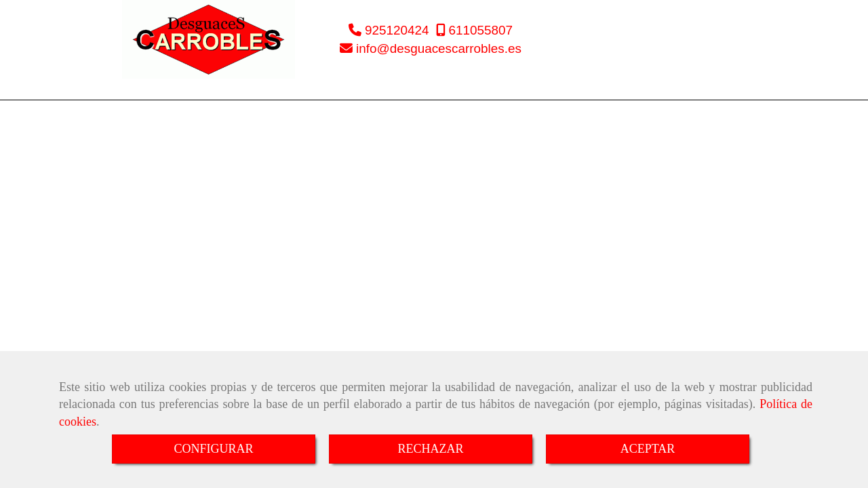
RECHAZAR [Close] (430, 449)
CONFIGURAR (213, 449)
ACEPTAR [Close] (648, 449)
